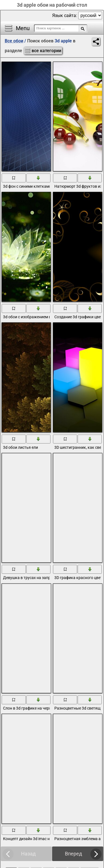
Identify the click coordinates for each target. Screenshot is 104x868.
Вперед (73, 854)
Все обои (14, 41)
